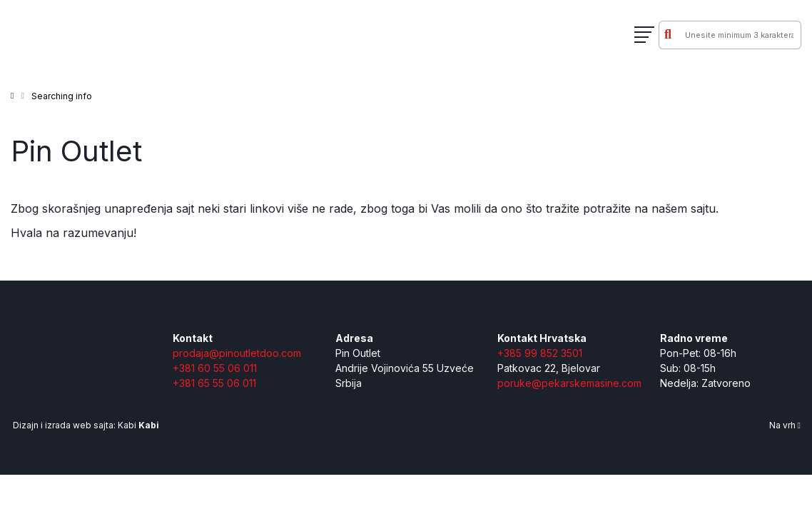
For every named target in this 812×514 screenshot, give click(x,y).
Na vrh (785, 425)
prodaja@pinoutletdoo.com (237, 353)
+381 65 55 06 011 (214, 383)
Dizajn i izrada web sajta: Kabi (85, 425)
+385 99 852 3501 (540, 353)
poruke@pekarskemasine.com (569, 383)
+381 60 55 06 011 (215, 368)
